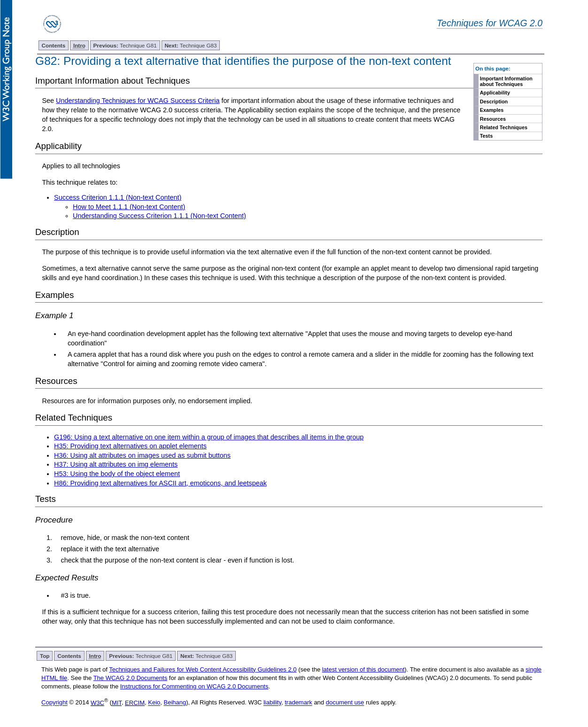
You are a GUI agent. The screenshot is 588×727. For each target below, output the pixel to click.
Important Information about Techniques (506, 81)
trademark (298, 703)
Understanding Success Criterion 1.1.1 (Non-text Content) (159, 216)
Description (494, 102)
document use (345, 703)
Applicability (495, 93)
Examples (492, 110)
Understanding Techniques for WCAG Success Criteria (138, 101)
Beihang (175, 703)
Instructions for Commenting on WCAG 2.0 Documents (194, 686)
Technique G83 (190, 45)
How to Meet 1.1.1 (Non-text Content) (129, 207)
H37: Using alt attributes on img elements (116, 464)
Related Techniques (504, 127)
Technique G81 (125, 45)
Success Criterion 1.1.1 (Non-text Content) (118, 197)
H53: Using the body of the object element (117, 474)
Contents (54, 45)
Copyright (54, 703)
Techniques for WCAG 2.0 (490, 23)
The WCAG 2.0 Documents (131, 678)
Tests (486, 136)
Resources (493, 119)
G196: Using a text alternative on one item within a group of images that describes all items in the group (209, 437)
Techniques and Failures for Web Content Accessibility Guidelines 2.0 (203, 669)
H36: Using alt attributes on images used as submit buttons (142, 455)
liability (272, 703)
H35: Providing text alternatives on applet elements (130, 446)
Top (45, 656)
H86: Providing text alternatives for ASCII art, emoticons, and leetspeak (160, 483)
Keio (154, 703)
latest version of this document (364, 669)
